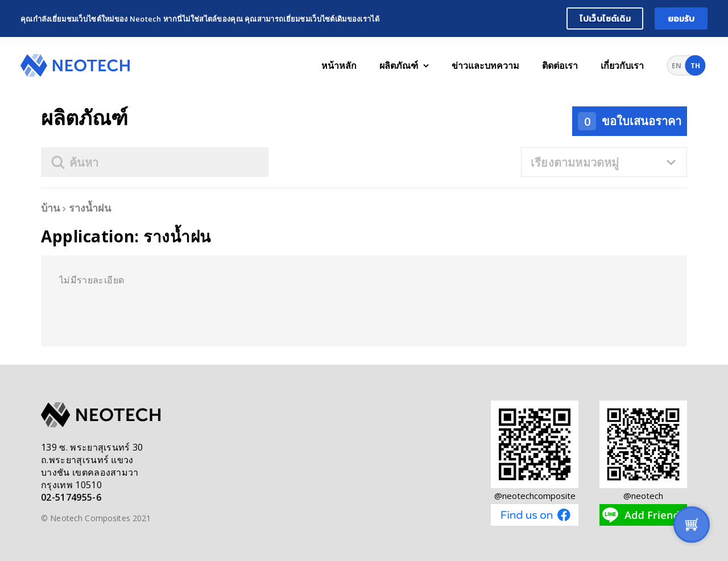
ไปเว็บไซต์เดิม (605, 18)
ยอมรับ (681, 18)
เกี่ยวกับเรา (622, 65)
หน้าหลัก (339, 65)
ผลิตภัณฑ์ (404, 65)
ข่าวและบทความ (485, 65)
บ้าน (50, 208)
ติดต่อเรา (560, 65)
